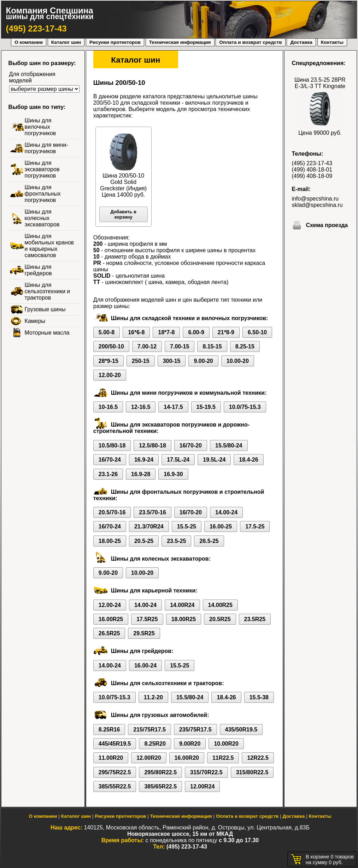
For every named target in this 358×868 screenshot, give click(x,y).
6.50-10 (257, 332)
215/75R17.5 (149, 730)
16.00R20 (187, 758)
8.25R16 (109, 730)
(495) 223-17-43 (36, 28)
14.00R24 (182, 605)
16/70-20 (191, 445)
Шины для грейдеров (38, 270)
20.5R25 (220, 619)
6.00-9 (196, 332)
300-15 (172, 361)
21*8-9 (226, 332)
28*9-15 (108, 361)
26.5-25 (209, 541)
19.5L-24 (214, 460)
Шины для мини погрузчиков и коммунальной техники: (189, 393)
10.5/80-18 (112, 445)
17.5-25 (255, 526)
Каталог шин (66, 42)
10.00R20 (226, 744)
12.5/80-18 (152, 445)
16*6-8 (136, 332)
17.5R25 (147, 619)
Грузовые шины (45, 309)
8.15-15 (212, 346)
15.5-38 (259, 697)
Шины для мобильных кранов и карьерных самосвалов (49, 246)
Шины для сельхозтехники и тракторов (48, 291)
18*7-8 (166, 332)
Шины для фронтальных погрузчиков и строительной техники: (179, 495)
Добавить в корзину (123, 214)
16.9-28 (141, 474)
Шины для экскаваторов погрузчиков (42, 169)
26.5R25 (109, 633)
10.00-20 (238, 361)
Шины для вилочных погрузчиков (40, 127)
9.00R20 (190, 744)
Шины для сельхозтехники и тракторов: (168, 683)
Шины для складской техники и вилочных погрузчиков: (190, 318)
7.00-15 (180, 346)
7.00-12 (147, 346)
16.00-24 (145, 666)
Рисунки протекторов (115, 42)
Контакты (332, 42)
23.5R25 (255, 619)
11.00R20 (111, 758)
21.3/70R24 (149, 526)
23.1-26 (108, 474)
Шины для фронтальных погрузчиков (43, 194)
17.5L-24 (178, 460)
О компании (29, 42)
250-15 (141, 361)
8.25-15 (245, 346)
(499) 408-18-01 (312, 170)
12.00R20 (149, 758)
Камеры (35, 321)
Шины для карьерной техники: (154, 591)
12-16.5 (141, 407)
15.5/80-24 (229, 445)
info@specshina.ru (315, 199)
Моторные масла (47, 333)
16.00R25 (111, 619)
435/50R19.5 (241, 730)
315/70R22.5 (206, 772)
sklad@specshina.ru (317, 205)
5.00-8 (107, 332)
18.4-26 (248, 460)
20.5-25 (144, 541)
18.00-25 (110, 541)
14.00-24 (226, 512)
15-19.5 (206, 407)
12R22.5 (258, 758)
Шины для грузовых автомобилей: (160, 715)
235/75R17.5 (195, 730)
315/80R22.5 (252, 772)
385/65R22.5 (160, 786)
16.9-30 (173, 474)
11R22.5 (223, 758)
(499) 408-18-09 (312, 176)
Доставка (301, 42)
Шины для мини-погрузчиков (46, 148)
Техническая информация (180, 42)
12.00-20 (110, 375)
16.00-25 (221, 526)
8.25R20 (155, 744)
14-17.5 (173, 407)
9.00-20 (203, 361)
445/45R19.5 (115, 744)
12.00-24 (110, 605)
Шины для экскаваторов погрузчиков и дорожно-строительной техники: (171, 428)
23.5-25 (176, 541)
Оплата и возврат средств (250, 42)
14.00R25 (220, 605)
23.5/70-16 (152, 512)
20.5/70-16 (112, 512)
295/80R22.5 (160, 772)
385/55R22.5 (115, 786)
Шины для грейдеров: (142, 651)
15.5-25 (187, 526)
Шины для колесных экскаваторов (42, 218)
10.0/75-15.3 (245, 407)
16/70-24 (110, 460)
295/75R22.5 (115, 772)
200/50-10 (111, 346)
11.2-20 (153, 697)
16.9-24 (144, 460)
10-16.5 (108, 407)
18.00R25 (184, 619)
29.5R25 (144, 633)
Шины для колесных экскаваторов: (161, 559)
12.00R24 (202, 786)
